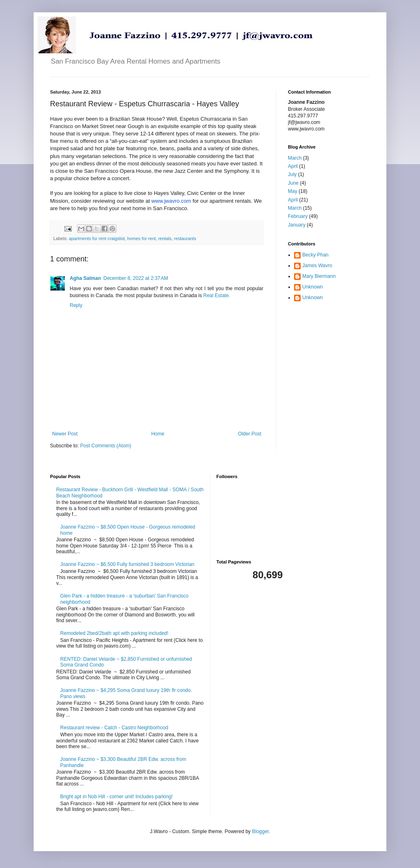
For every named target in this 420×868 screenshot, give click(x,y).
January (297, 225)
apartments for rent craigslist (97, 238)
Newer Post (65, 434)
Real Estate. (217, 295)
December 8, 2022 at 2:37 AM (136, 278)
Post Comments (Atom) (106, 446)
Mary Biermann (319, 276)
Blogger (260, 831)
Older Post (250, 434)
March (295, 158)
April (293, 166)
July (292, 174)
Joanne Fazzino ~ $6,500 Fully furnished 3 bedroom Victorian (127, 564)
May (293, 191)
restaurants (185, 238)
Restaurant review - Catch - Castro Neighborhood (114, 728)
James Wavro (317, 266)
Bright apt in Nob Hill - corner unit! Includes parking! (116, 797)
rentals (165, 238)
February (298, 216)
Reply (76, 305)
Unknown (313, 287)
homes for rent (142, 238)
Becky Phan (315, 255)
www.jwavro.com (171, 201)
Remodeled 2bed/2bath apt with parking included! (114, 633)
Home (158, 434)
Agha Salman (85, 278)
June (293, 183)
